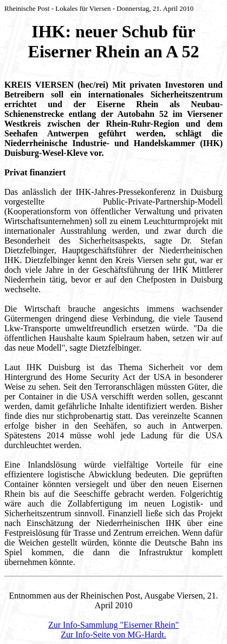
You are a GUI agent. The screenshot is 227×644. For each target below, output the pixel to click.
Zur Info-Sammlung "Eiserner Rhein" (114, 625)
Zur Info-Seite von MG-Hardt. (114, 635)
